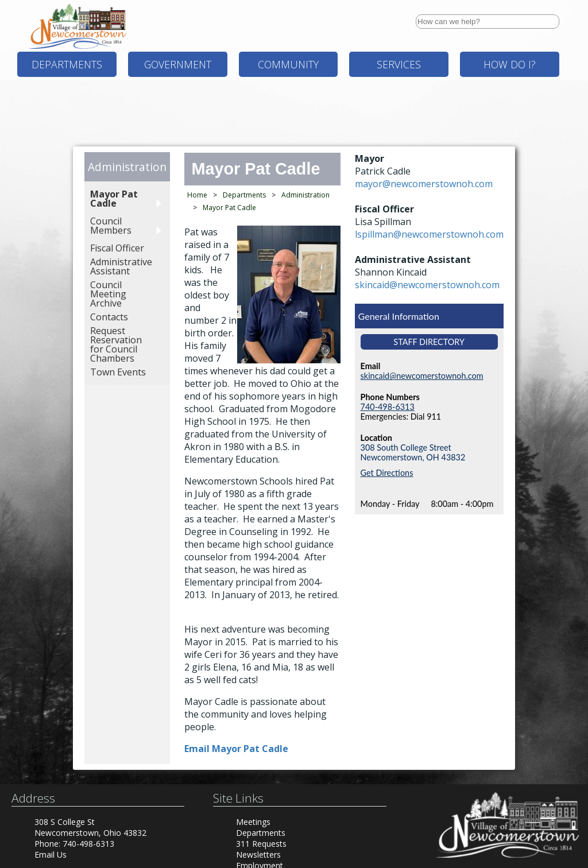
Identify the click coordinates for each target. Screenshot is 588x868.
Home (197, 195)
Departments (67, 64)
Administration (127, 167)
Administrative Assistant (121, 266)
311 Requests (261, 844)
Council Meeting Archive (108, 294)
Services (399, 64)
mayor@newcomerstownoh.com (424, 184)
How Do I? (510, 64)
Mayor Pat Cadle (114, 199)
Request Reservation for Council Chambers (116, 344)
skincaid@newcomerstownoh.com (427, 285)
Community (288, 64)
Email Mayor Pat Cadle (236, 749)
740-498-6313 (388, 407)
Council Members (111, 226)
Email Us (51, 855)
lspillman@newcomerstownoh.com (429, 234)
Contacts (109, 317)
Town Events (118, 372)
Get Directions (387, 473)
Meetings (253, 822)
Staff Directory (429, 342)
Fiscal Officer (117, 248)
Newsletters (258, 855)
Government (178, 64)
